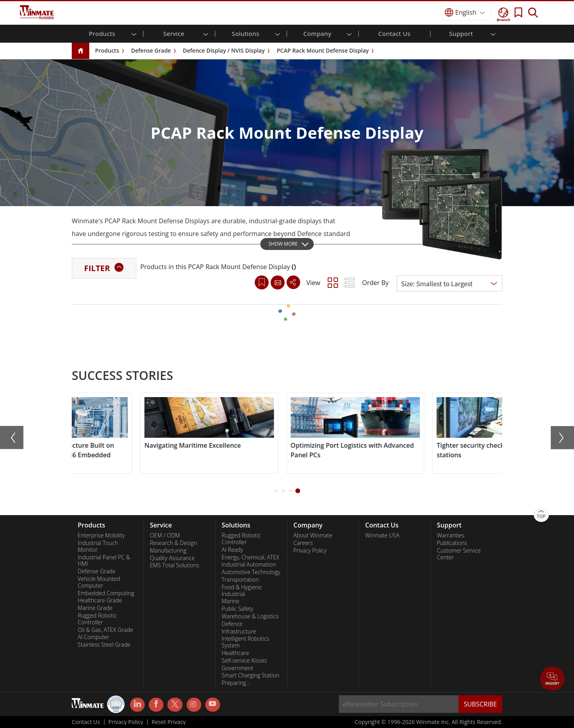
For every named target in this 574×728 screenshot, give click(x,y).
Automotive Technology (251, 572)
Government (237, 668)
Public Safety (237, 609)
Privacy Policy (310, 551)
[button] (276, 491)
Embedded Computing (106, 593)
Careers (303, 543)
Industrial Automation (249, 565)
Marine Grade (95, 608)
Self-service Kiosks (244, 661)
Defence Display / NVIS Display (224, 50)
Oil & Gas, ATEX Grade (105, 630)
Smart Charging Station (251, 675)
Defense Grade (151, 50)
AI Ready (232, 550)
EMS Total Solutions (175, 565)
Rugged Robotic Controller (97, 619)
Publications (452, 543)
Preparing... (236, 683)
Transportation (240, 580)
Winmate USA (382, 535)
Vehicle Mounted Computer (99, 582)
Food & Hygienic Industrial (242, 591)
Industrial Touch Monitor (98, 546)
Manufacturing (168, 551)
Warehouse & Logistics (250, 616)
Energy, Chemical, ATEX (251, 557)
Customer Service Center (459, 554)
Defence (232, 624)
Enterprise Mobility (101, 535)
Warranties (451, 535)
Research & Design (173, 543)
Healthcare (235, 653)
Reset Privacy (169, 722)
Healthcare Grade (100, 600)
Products (107, 50)
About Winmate (313, 535)
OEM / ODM (165, 535)
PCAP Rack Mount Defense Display (323, 50)
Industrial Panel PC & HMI (104, 561)
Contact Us (394, 33)
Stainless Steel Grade (104, 645)
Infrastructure (239, 632)
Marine (230, 601)
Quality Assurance (172, 558)
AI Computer (93, 637)
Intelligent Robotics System (245, 642)
